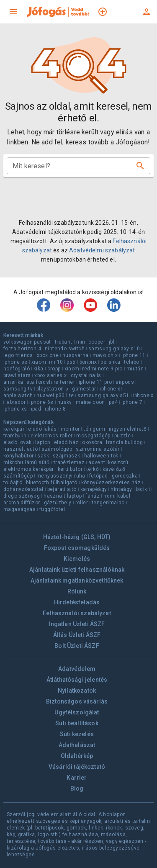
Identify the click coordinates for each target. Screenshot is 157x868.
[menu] (13, 12)
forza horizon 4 (22, 349)
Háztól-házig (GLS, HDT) (77, 537)
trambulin (15, 436)
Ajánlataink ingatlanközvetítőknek (77, 580)
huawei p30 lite (55, 395)
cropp (54, 369)
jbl (112, 342)
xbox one (48, 355)
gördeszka (125, 476)
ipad (36, 409)
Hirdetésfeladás (77, 602)
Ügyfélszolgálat (77, 712)
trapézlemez (69, 462)
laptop (42, 442)
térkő (93, 469)
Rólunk (77, 591)
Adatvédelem (77, 669)
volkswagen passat (27, 342)
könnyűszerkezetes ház (111, 483)
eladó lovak (17, 442)
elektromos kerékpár (29, 469)
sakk (43, 456)
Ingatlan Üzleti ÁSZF (77, 624)
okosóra (92, 442)
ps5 (71, 362)
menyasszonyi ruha (61, 476)
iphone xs (15, 409)
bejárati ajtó (62, 489)
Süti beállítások (77, 723)
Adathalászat (77, 745)
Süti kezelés (77, 734)
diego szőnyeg (22, 496)
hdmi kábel (117, 496)
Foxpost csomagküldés (77, 548)
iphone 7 (132, 402)
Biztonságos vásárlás (77, 701)
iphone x (143, 395)
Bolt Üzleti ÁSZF (77, 646)
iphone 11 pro (95, 382)
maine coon (90, 402)
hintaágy (121, 489)
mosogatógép (93, 436)
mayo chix (105, 355)
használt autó (21, 449)
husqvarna (76, 355)
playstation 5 (52, 389)
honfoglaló (17, 369)
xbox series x (50, 375)
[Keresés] (140, 166)
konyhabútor (18, 456)
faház (93, 496)
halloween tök (101, 456)
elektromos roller (52, 436)
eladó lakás (42, 429)
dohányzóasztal (23, 489)
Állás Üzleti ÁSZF (77, 635)
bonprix (88, 362)
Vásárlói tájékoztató (77, 767)
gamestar (84, 389)
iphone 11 (134, 355)
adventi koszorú (108, 462)
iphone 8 (55, 409)
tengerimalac (108, 503)
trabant (64, 342)
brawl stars (17, 375)
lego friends (18, 355)
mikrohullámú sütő (27, 462)
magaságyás (19, 509)
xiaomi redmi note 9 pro (94, 369)
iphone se (15, 362)
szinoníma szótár (98, 449)
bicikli (143, 489)
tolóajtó (13, 483)
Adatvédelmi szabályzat (102, 250)
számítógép (18, 476)
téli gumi (94, 429)
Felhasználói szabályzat (77, 613)
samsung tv (18, 389)
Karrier (77, 778)
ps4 (113, 402)
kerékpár (14, 429)
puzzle (122, 436)
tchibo (131, 362)
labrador (15, 402)
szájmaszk (67, 456)
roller (82, 503)
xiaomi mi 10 (47, 362)
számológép (57, 449)
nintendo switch (65, 349)
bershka (110, 362)
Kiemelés (77, 559)
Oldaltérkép (77, 756)
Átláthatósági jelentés (77, 680)
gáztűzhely (58, 503)
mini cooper (91, 342)
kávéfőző (114, 469)
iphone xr (111, 389)
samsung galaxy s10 (114, 349)
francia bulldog (124, 442)
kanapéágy (94, 489)
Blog (77, 788)
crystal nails (86, 375)
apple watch (18, 395)
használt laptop (63, 496)
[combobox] (72, 166)
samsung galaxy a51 (103, 395)
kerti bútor (70, 469)
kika (39, 369)
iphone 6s (41, 402)
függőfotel (52, 509)
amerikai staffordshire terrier (39, 382)
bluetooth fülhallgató (51, 483)
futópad (99, 476)
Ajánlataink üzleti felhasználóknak (77, 570)
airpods (125, 382)
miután (135, 369)
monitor (70, 429)
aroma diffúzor (22, 503)
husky (65, 402)
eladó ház (66, 442)
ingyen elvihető (128, 429)
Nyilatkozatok (77, 691)
